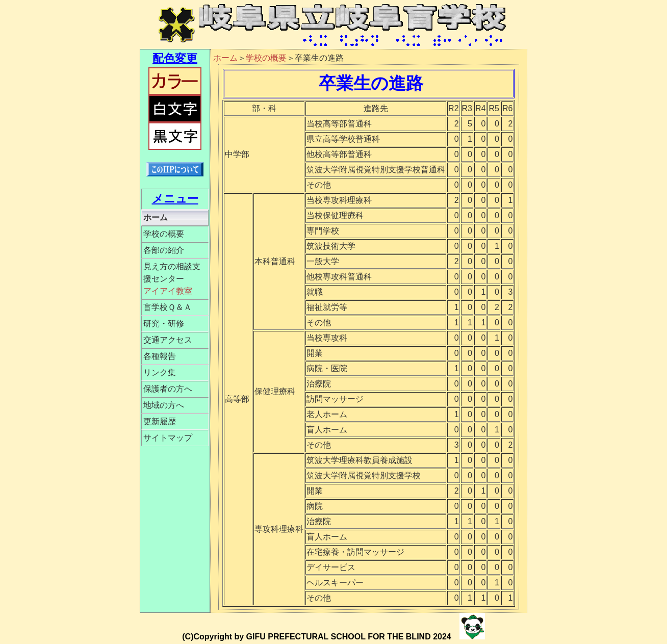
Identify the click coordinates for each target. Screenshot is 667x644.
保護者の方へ (168, 389)
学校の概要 (164, 234)
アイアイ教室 (168, 291)
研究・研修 (164, 324)
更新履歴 (160, 421)
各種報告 (160, 356)
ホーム (156, 217)
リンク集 (160, 372)
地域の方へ (164, 405)
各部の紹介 (164, 250)
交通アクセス (168, 340)
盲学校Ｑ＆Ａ (168, 307)
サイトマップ (168, 438)
